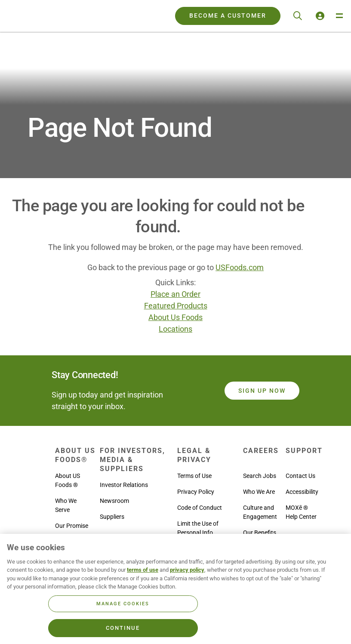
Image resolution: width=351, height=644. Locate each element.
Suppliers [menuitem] (112, 517)
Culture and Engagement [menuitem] (260, 512)
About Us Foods (175, 317)
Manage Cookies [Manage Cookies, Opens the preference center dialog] (123, 604)
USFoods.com (240, 267)
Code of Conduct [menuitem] (200, 508)
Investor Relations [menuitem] (124, 485)
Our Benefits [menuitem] (260, 533)
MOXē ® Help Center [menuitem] (301, 512)
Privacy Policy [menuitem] (196, 492)
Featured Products (176, 306)
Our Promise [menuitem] (72, 526)
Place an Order (175, 294)
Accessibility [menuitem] (302, 492)
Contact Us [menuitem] (300, 476)
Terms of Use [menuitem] (194, 476)
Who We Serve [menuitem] (66, 505)
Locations (175, 329)
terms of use (143, 570)
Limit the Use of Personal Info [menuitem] (198, 528)
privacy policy (187, 570)
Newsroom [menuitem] (114, 501)
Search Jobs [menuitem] (260, 476)
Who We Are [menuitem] (259, 492)
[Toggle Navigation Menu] (339, 16)
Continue (123, 628)
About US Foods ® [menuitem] (68, 480)
